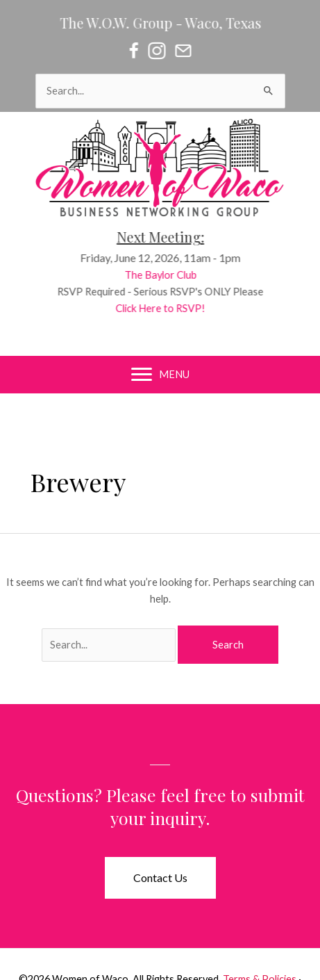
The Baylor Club (165, 275)
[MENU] (160, 375)
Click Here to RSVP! (165, 308)
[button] (160, 878)
